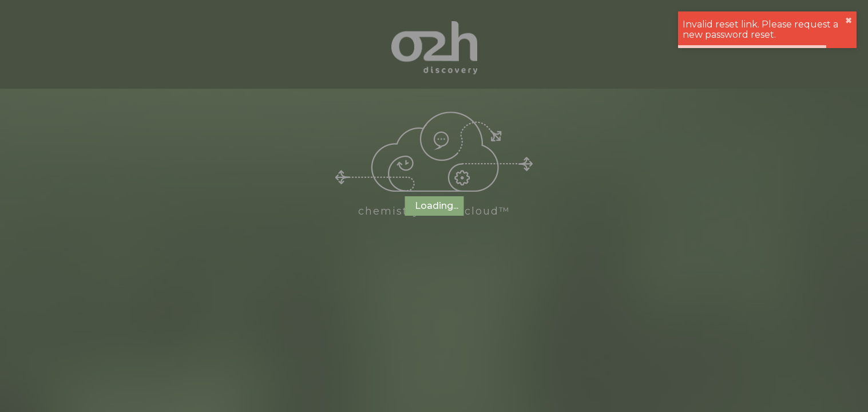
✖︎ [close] (849, 21)
